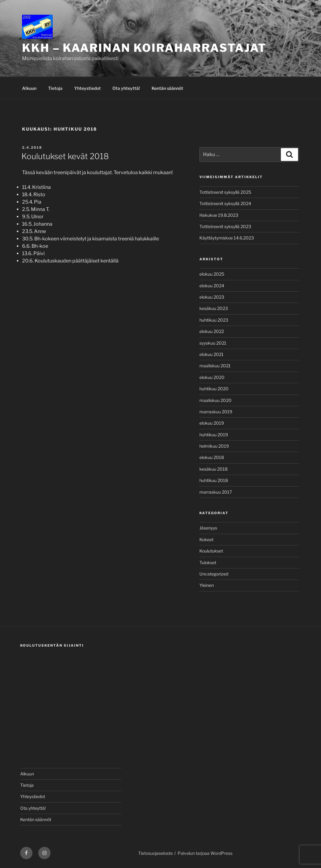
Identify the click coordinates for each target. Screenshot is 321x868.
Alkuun (29, 88)
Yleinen (207, 585)
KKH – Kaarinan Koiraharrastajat (144, 48)
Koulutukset (211, 551)
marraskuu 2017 (216, 492)
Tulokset (208, 562)
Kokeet (206, 539)
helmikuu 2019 (214, 446)
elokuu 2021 (211, 354)
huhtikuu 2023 (214, 320)
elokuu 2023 (212, 297)
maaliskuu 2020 (215, 400)
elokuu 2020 (212, 377)
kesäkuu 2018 (213, 469)
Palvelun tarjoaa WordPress (205, 853)
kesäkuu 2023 (214, 308)
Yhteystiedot (87, 88)
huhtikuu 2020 (214, 389)
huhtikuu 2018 (214, 480)
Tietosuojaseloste (155, 853)
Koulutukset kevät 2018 (65, 156)
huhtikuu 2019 (214, 435)
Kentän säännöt (167, 88)
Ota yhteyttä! (126, 88)
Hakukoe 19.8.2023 (219, 215)
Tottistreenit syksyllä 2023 (225, 226)
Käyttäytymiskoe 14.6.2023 (227, 238)
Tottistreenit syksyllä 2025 (225, 192)
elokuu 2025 (212, 274)
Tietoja (55, 88)
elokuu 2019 (212, 423)
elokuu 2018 (212, 457)
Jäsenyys (208, 528)
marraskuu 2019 (216, 412)
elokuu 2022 (212, 331)
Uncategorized (214, 574)
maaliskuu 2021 (215, 366)
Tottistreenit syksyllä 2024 (225, 203)
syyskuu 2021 (213, 343)
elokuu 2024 (212, 286)
